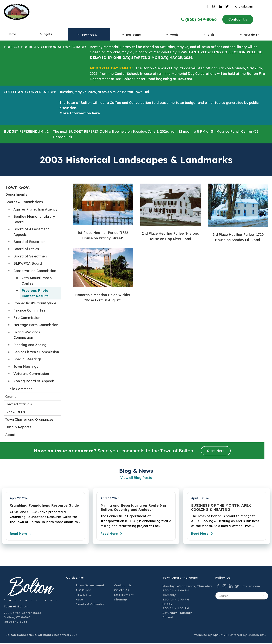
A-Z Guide (83, 591)
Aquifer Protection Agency (35, 209)
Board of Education (29, 242)
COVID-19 (122, 591)
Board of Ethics (26, 249)
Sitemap (121, 601)
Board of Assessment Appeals (31, 232)
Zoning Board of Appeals (34, 381)
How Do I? (84, 596)
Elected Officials (19, 404)
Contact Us (238, 19)
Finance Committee (29, 310)
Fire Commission (27, 318)
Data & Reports (18, 427)
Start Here (216, 451)
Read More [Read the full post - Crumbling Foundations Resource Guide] (23, 535)
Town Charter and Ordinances (29, 419)
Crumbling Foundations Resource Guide (44, 505)
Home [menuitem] (12, 34)
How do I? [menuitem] (249, 34)
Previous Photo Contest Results (35, 293)
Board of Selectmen (30, 256)
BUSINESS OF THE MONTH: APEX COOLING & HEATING (221, 507)
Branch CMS (257, 636)
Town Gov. (17, 187)
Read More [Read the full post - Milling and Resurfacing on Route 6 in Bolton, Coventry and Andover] (113, 535)
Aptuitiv (219, 636)
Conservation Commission (35, 271)
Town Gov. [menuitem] (86, 34)
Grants (11, 397)
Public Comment (19, 389)
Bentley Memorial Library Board (34, 219)
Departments (16, 194)
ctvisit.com (244, 6)
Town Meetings (26, 366)
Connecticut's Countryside (35, 303)
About (10, 435)
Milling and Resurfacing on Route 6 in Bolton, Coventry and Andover (133, 507)
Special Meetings (27, 359)
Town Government (90, 586)
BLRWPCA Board (28, 263)
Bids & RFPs (15, 412)
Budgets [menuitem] (46, 34)
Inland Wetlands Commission (27, 335)
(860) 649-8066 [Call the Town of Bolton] (199, 19)
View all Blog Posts (136, 478)
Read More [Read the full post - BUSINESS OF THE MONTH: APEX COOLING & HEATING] (204, 535)
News (80, 601)
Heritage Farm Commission (36, 325)
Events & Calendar (90, 605)
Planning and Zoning (30, 345)
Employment (124, 596)
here (96, 113)
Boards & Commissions (24, 202)
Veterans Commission (31, 374)
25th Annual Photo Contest (37, 281)
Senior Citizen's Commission (36, 352)
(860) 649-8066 (16, 623)
